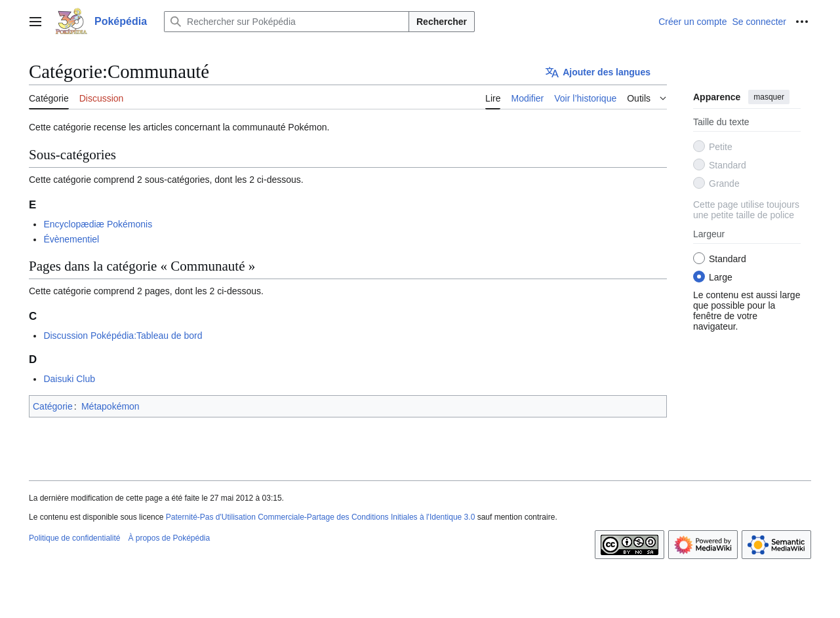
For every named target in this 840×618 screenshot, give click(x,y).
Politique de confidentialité (74, 538)
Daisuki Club (69, 379)
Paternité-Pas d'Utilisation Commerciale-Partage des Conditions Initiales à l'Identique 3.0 (321, 517)
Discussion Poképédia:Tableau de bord (123, 336)
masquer (769, 97)
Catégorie (53, 406)
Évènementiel (71, 239)
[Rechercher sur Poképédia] (287, 22)
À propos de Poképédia (169, 538)
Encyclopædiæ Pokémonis (98, 224)
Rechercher (442, 22)
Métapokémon (110, 406)
